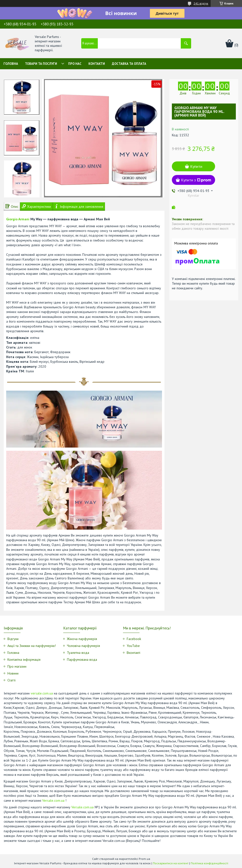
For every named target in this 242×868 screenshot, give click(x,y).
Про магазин (17, 666)
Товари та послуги (41, 64)
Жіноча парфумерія (82, 639)
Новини (13, 673)
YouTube (133, 646)
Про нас (75, 64)
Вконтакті (133, 653)
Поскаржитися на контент (171, 863)
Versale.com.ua (53, 800)
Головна (11, 64)
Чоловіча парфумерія (83, 646)
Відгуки (13, 639)
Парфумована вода (82, 660)
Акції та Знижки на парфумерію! (32, 646)
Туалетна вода (78, 653)
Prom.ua (144, 859)
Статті (11, 680)
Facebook (134, 639)
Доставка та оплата (129, 64)
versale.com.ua (42, 693)
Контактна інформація (24, 660)
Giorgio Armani (18, 219)
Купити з (196, 180)
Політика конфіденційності (209, 863)
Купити (196, 166)
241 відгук (201, 3)
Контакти (97, 64)
